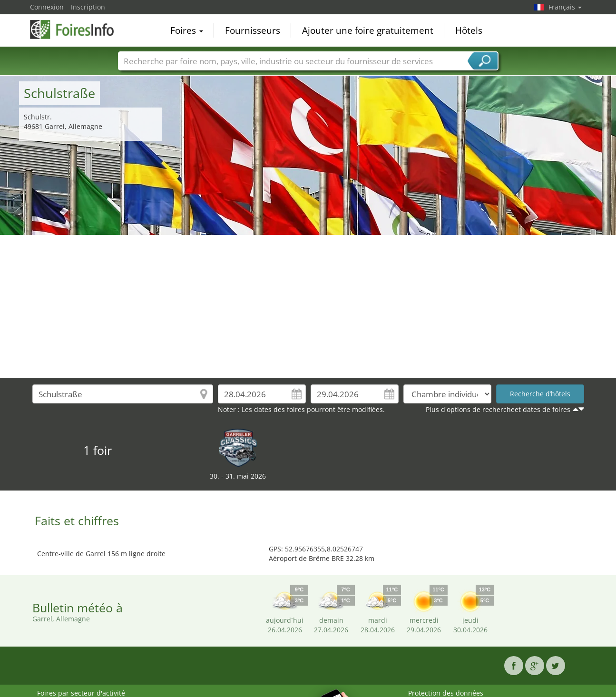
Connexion (47, 7)
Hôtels (469, 30)
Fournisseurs (253, 30)
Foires (187, 30)
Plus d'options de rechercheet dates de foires (498, 409)
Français (565, 7)
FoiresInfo (78, 29)
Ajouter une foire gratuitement (368, 30)
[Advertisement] (308, 306)
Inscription (88, 7)
